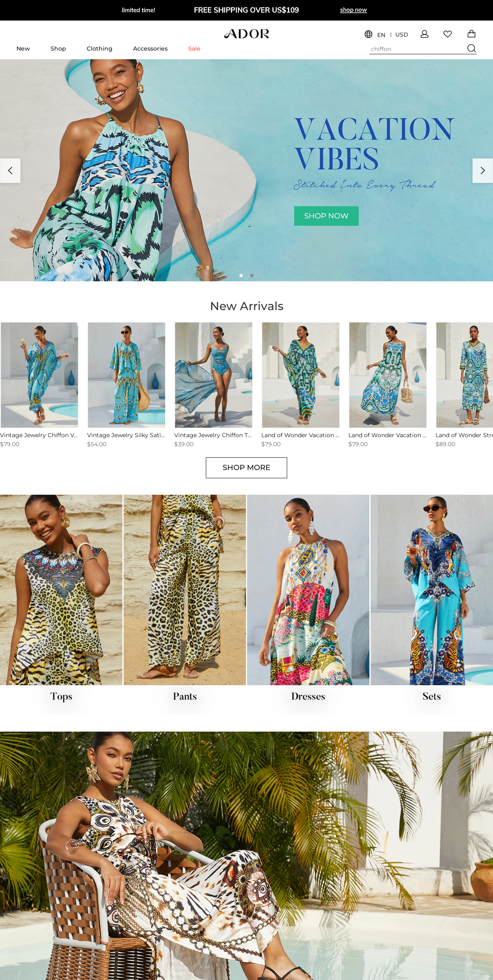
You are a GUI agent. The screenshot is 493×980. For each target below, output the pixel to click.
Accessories (150, 49)
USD (402, 35)
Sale (194, 49)
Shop (58, 49)
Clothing (100, 49)
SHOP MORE (246, 468)
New (23, 49)
